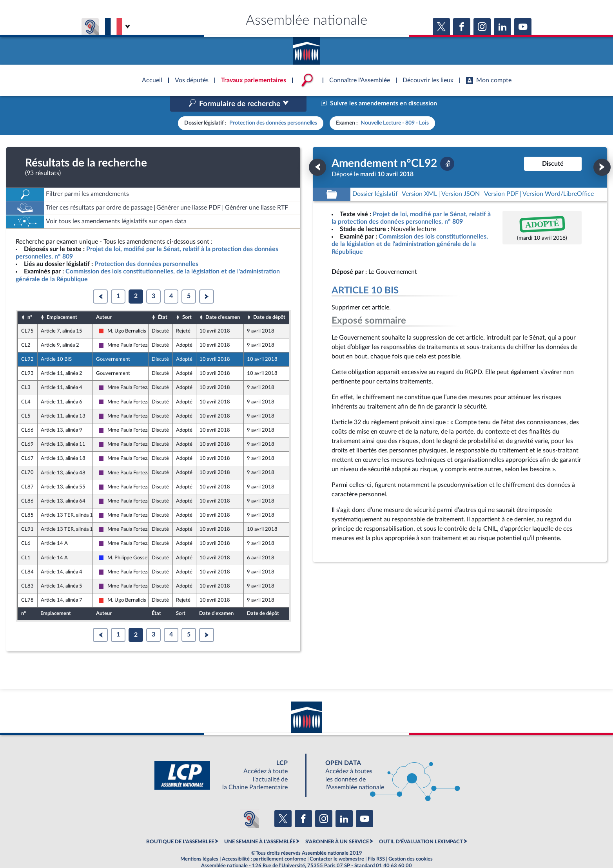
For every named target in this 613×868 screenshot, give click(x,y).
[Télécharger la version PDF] (447, 147)
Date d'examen (223, 301)
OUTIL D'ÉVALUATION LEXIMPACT (421, 825)
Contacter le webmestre (337, 843)
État (163, 301)
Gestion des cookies (411, 843)
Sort (187, 301)
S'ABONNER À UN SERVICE (337, 825)
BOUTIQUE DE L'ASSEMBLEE (180, 825)
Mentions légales (199, 843)
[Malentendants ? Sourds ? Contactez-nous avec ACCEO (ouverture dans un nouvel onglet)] (249, 802)
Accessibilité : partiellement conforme (264, 843)
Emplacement (62, 301)
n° (30, 301)
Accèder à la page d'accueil (306, 48)
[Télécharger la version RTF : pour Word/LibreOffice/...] (558, 178)
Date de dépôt (269, 301)
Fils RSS (376, 843)
